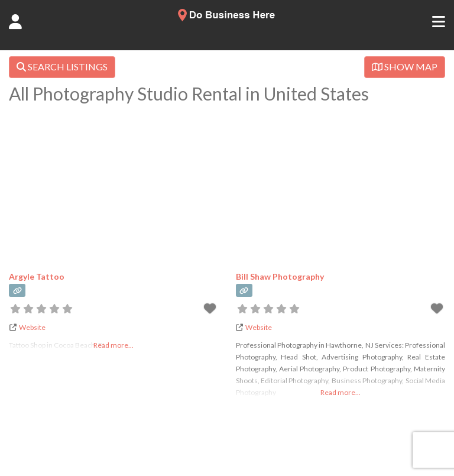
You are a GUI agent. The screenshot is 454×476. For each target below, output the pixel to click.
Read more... (340, 392)
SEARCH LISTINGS (62, 67)
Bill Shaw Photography (280, 276)
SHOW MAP (405, 67)
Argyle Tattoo (37, 276)
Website (32, 327)
